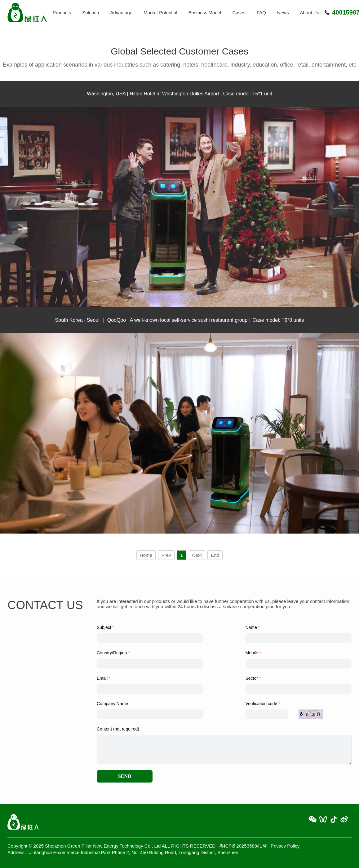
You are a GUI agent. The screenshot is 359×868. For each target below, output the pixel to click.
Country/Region (112, 653)
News (283, 13)
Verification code (261, 704)
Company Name (112, 704)
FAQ (261, 13)
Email (102, 678)
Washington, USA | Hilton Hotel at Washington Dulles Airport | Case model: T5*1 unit (179, 94)
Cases (239, 13)
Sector (252, 678)
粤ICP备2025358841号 (243, 846)
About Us (310, 13)
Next (197, 555)
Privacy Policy (285, 846)
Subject (104, 627)
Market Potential (160, 13)
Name (251, 627)
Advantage (121, 13)
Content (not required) (118, 729)
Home (146, 555)
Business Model (205, 13)
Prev (166, 555)
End (215, 555)
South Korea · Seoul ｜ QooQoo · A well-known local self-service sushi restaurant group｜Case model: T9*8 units (180, 320)
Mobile (252, 653)
